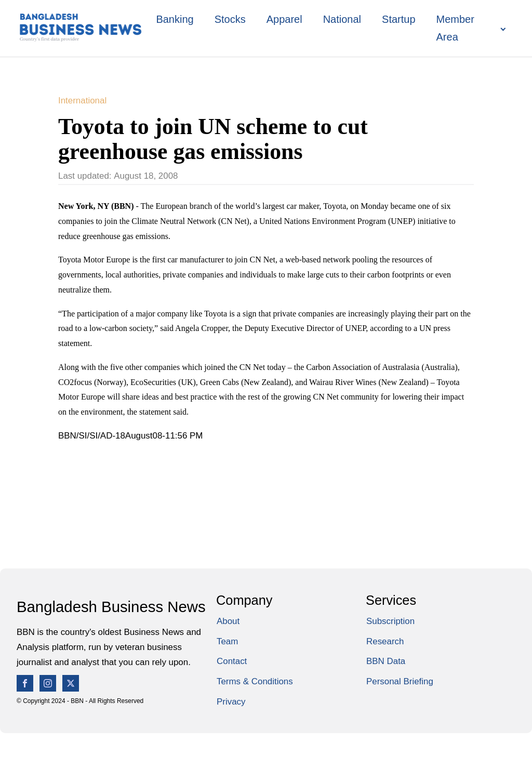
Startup (398, 19)
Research (385, 641)
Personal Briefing (400, 681)
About (228, 621)
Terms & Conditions (255, 681)
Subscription (390, 621)
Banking (175, 19)
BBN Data (386, 661)
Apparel (284, 19)
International (82, 101)
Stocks (230, 19)
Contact (232, 661)
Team (227, 641)
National (342, 19)
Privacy (231, 702)
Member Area (455, 28)
